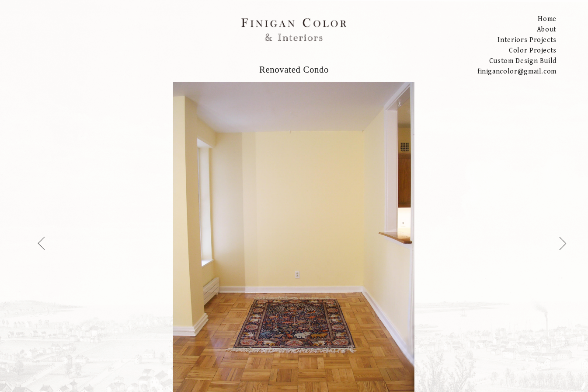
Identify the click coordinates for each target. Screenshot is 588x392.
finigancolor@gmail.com (517, 72)
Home (547, 19)
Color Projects (533, 51)
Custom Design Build (523, 61)
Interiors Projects (527, 40)
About (547, 30)
